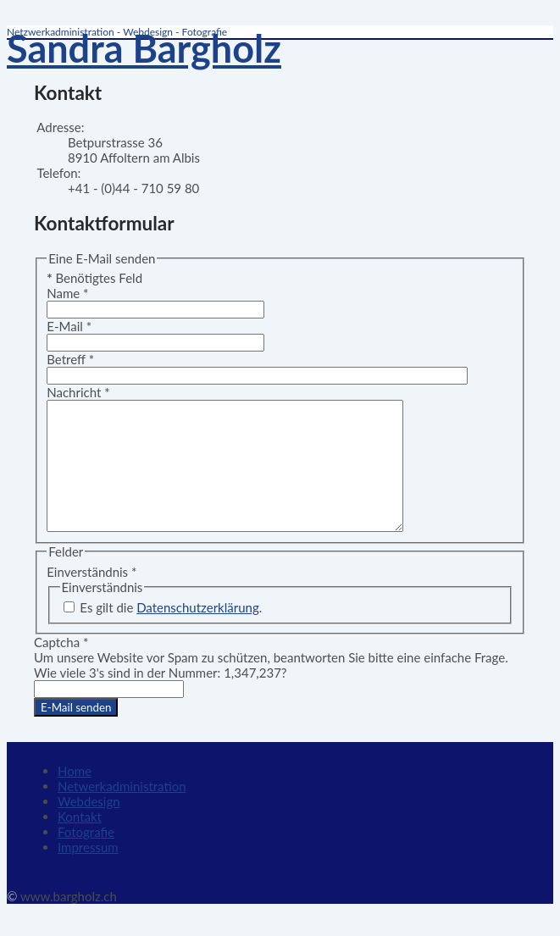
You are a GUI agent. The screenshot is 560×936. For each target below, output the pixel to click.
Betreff (70, 359)
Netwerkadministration (122, 811)
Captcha (61, 667)
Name (67, 293)
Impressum (88, 872)
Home (75, 796)
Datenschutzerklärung (198, 633)
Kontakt (80, 842)
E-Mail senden (76, 733)
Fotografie (86, 857)
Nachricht (78, 392)
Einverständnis (91, 597)
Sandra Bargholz (144, 48)
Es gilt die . (171, 633)
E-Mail (69, 326)
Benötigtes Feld (94, 278)
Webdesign (89, 827)
